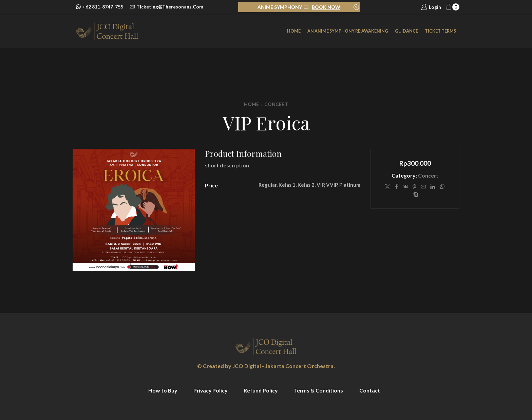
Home (294, 31)
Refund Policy (261, 390)
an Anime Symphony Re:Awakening (348, 31)
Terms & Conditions (320, 390)
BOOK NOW (326, 7)
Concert (276, 104)
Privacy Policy (210, 390)
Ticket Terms (440, 31)
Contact (371, 390)
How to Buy (161, 390)
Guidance (406, 31)
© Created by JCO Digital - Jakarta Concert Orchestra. (266, 366)
